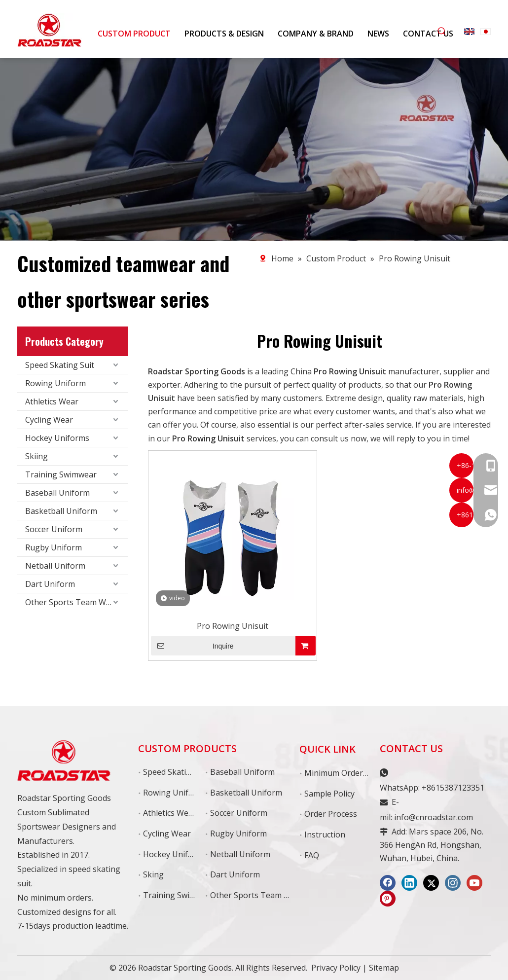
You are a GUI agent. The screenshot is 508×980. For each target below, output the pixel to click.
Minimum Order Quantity (351, 773)
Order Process (331, 814)
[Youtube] (474, 883)
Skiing (36, 456)
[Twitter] (431, 883)
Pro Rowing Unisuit (233, 626)
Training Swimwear (61, 474)
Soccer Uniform (54, 529)
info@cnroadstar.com (434, 817)
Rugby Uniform (54, 547)
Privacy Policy (336, 968)
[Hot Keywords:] (442, 32)
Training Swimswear (181, 895)
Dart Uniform (50, 584)
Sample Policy (329, 794)
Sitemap (384, 968)
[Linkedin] (409, 883)
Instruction (325, 835)
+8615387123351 (453, 788)
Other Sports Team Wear (72, 602)
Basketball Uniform (61, 511)
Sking (153, 874)
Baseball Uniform (57, 493)
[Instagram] (453, 883)
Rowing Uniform (55, 383)
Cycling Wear (49, 420)
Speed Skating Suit (60, 365)
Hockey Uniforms (57, 438)
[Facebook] (388, 883)
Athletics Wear (52, 401)
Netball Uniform (55, 566)
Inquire (192, 646)
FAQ (312, 855)
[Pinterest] (388, 899)
